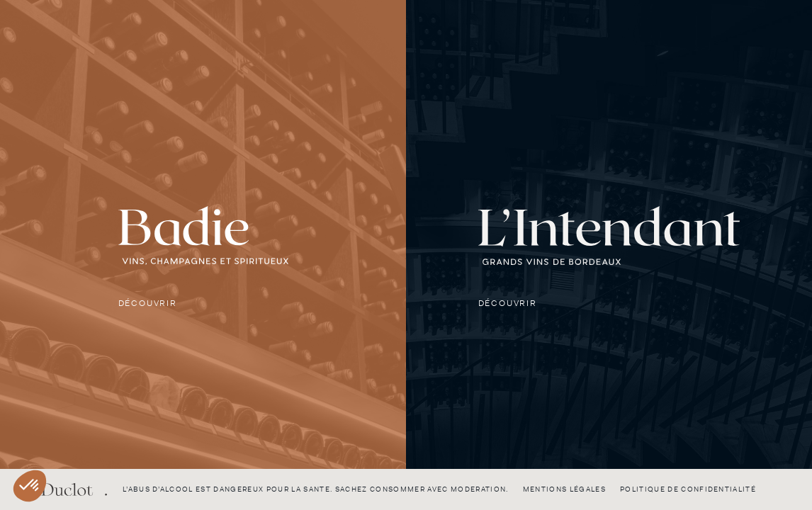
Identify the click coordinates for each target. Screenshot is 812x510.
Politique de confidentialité (688, 489)
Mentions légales (564, 489)
